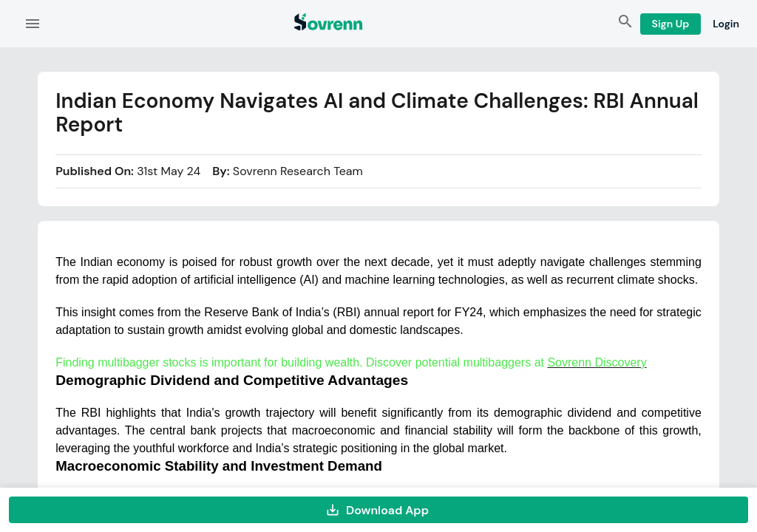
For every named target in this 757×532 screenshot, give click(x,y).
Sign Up (671, 24)
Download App (378, 510)
